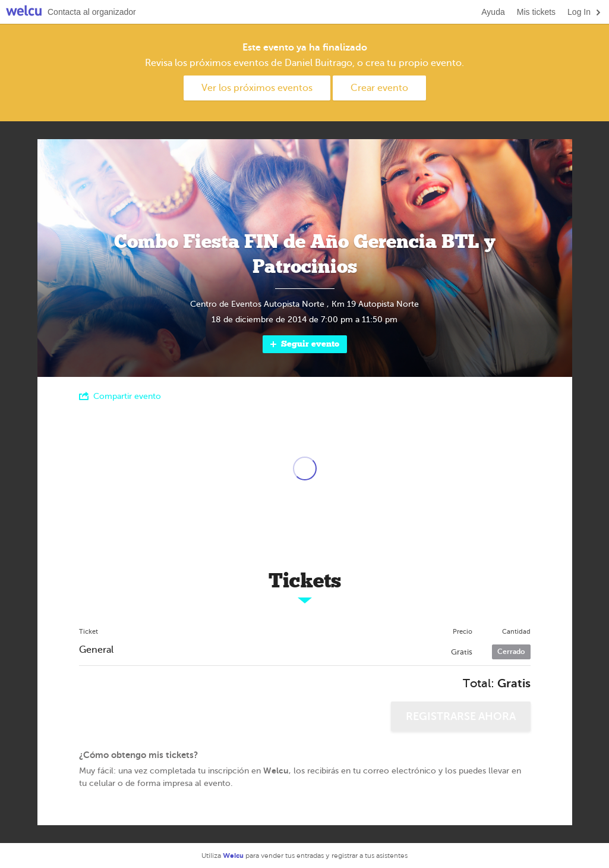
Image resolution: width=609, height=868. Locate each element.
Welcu (24, 12)
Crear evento (379, 88)
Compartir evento (120, 396)
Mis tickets (536, 12)
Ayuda (493, 12)
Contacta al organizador (92, 12)
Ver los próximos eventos (257, 88)
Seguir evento (304, 344)
